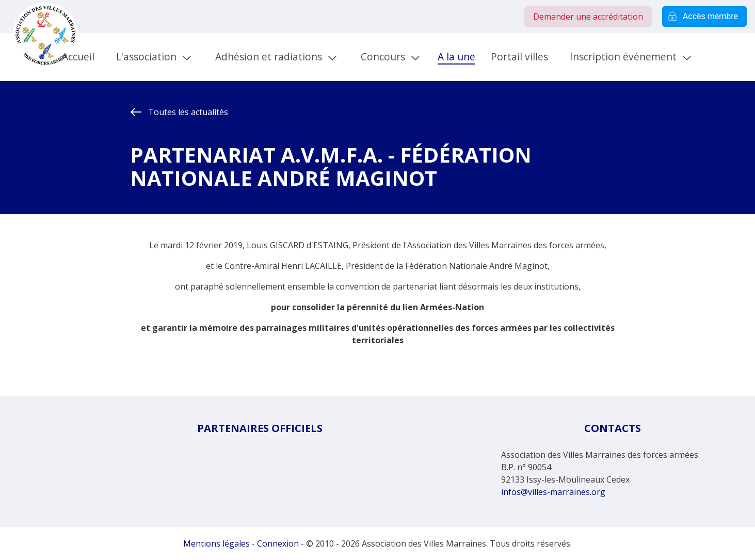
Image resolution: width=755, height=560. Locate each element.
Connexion (278, 543)
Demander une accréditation (588, 17)
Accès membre (704, 17)
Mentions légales (216, 543)
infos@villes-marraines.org (553, 492)
